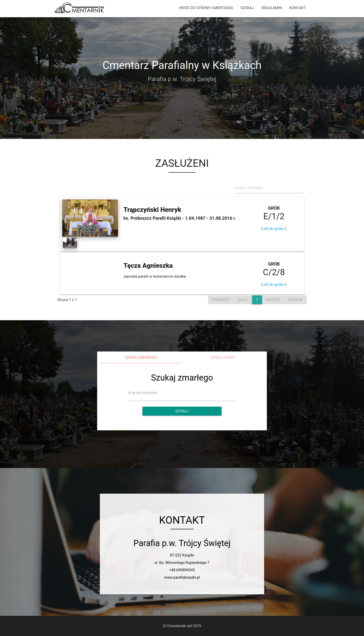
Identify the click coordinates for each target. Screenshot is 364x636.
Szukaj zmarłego (141, 357)
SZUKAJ (247, 8)
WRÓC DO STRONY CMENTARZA (206, 8)
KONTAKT (297, 8)
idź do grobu (274, 229)
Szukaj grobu (223, 357)
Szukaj (182, 411)
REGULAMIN (272, 8)
